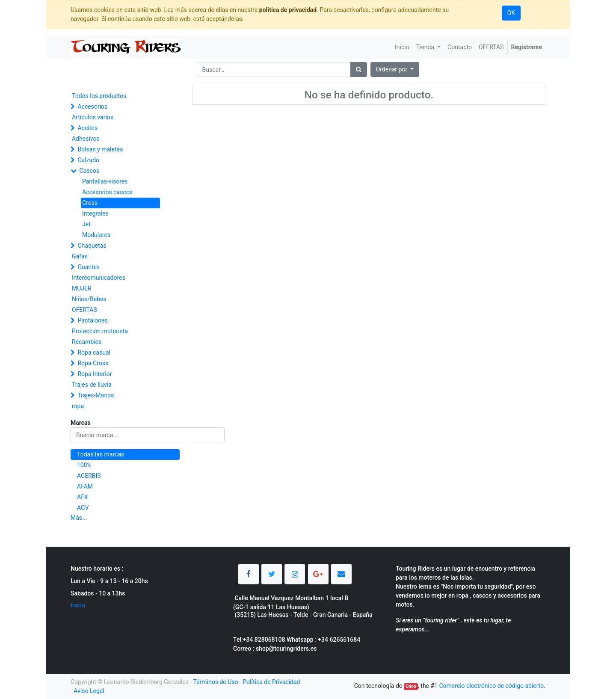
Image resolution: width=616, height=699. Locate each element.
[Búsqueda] (359, 70)
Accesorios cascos (107, 192)
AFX (83, 497)
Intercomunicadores (99, 278)
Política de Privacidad (271, 682)
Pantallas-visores (105, 181)
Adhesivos (86, 139)
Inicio (78, 605)
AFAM (85, 486)
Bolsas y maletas (100, 149)
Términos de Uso (215, 682)
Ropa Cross (93, 363)
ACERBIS (89, 476)
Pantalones (92, 320)
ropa (78, 406)
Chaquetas (92, 246)
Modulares (96, 235)
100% (84, 465)
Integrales (95, 213)
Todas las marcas (101, 454)
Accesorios (92, 107)
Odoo (411, 686)
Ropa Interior (95, 374)
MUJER (82, 288)
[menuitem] (402, 47)
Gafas (80, 256)
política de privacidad (288, 10)
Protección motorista (100, 331)
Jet (86, 224)
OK (511, 13)
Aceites (87, 128)
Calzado (88, 160)
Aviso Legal (89, 691)
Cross (90, 203)
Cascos (89, 171)
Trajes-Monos (96, 395)
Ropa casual (94, 352)
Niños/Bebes (89, 299)
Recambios (87, 342)
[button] (395, 70)
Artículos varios (93, 117)
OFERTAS (84, 310)
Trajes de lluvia (92, 385)
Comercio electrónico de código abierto (491, 686)
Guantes (89, 267)
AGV (83, 508)
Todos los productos (99, 96)
